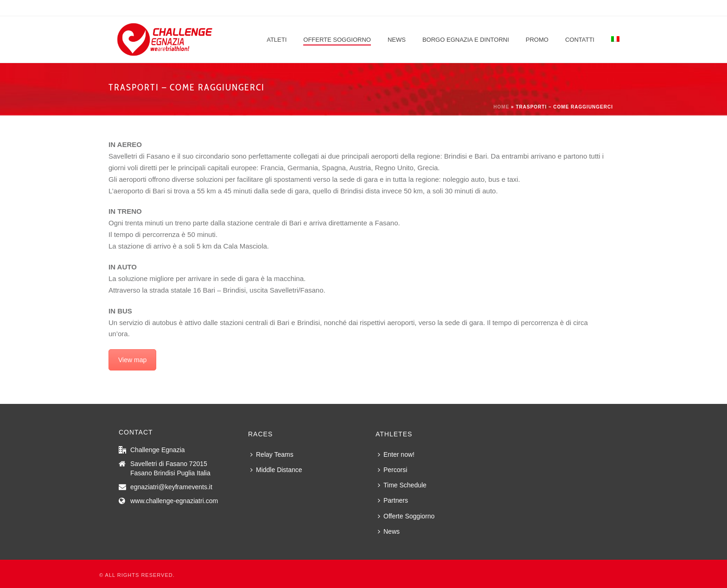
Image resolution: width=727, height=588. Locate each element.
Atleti (277, 40)
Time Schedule (402, 485)
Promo (537, 40)
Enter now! (396, 454)
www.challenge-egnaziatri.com (174, 501)
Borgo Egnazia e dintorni (466, 40)
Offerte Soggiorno (337, 40)
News (397, 40)
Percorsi (392, 470)
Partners (393, 500)
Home (501, 107)
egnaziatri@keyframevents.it (171, 487)
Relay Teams (272, 454)
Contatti (580, 40)
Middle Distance (276, 470)
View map (132, 360)
